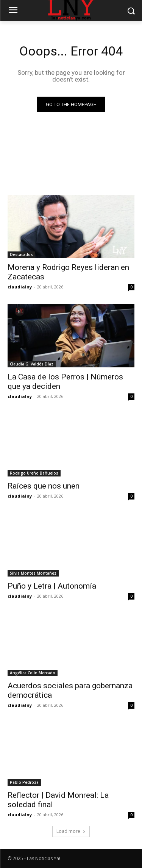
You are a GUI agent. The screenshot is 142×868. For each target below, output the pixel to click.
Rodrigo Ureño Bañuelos (34, 473)
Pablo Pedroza (24, 782)
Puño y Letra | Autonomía (52, 586)
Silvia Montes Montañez (33, 573)
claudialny (20, 287)
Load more (71, 831)
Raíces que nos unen (44, 486)
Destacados (21, 254)
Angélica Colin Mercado (33, 673)
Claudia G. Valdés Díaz (32, 364)
